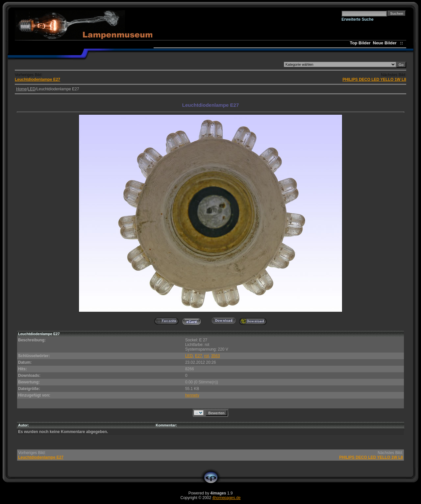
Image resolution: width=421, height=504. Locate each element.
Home (21, 89)
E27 (198, 356)
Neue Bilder (386, 43)
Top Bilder (360, 43)
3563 (216, 356)
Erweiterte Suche (357, 19)
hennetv (192, 395)
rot (207, 356)
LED (31, 89)
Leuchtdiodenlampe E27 (37, 80)
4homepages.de (226, 498)
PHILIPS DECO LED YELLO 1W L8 (374, 80)
